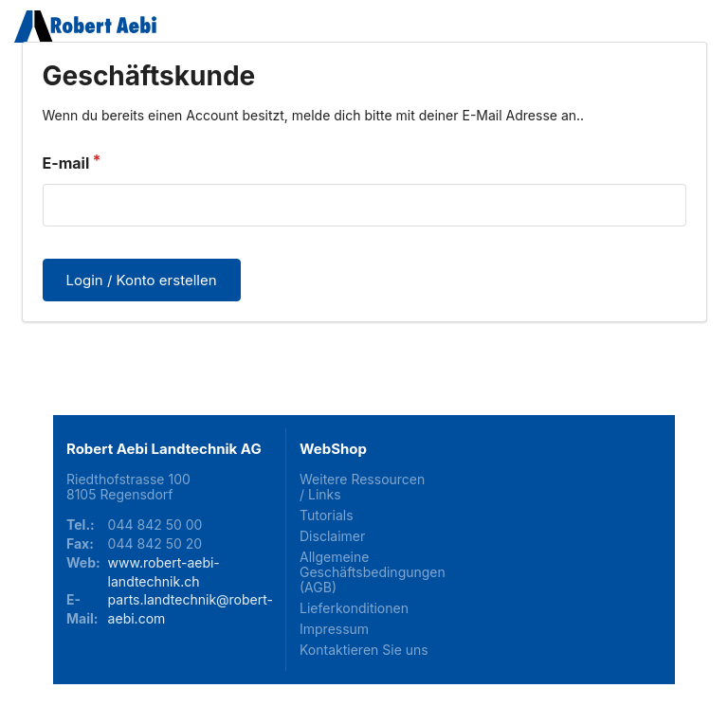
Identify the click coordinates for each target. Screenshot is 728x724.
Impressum (334, 629)
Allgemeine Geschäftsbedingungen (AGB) (364, 572)
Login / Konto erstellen (142, 280)
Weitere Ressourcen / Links (362, 487)
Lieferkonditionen (354, 608)
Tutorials (327, 515)
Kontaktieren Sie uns (364, 650)
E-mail (66, 163)
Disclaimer (332, 536)
